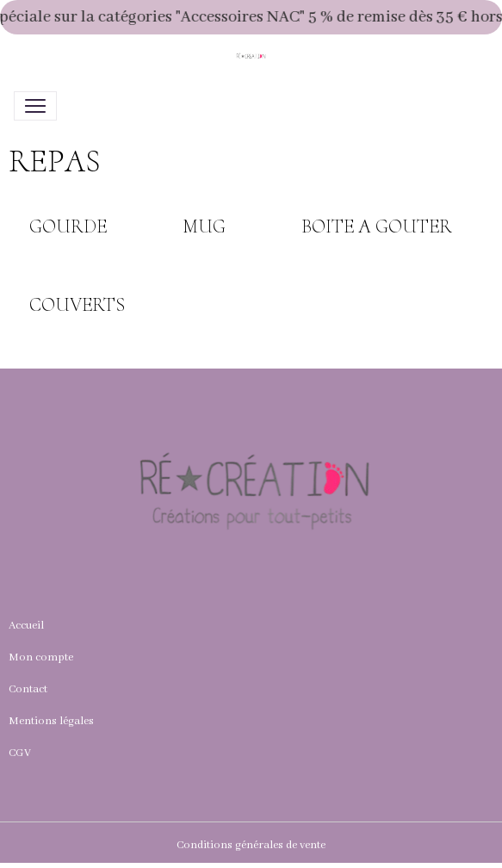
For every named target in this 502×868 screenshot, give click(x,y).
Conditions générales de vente (251, 845)
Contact (28, 689)
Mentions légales (51, 721)
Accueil (26, 626)
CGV (20, 753)
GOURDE (68, 226)
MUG (204, 226)
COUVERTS (77, 305)
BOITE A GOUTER (377, 226)
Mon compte (41, 657)
